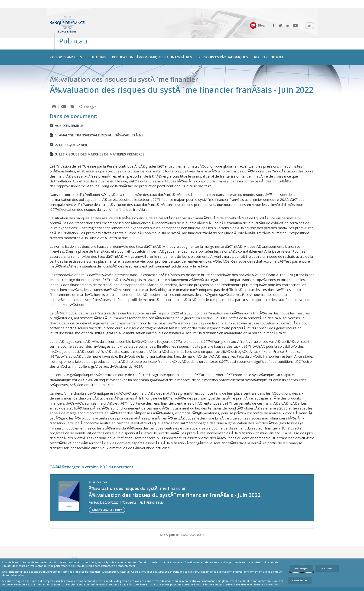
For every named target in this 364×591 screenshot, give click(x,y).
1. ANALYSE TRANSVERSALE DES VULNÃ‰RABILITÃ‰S (96, 116)
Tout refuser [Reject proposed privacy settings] (327, 569)
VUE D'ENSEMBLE (66, 106)
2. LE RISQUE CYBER (68, 125)
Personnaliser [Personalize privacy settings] (300, 581)
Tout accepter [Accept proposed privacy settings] (302, 569)
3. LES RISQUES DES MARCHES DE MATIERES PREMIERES (97, 135)
